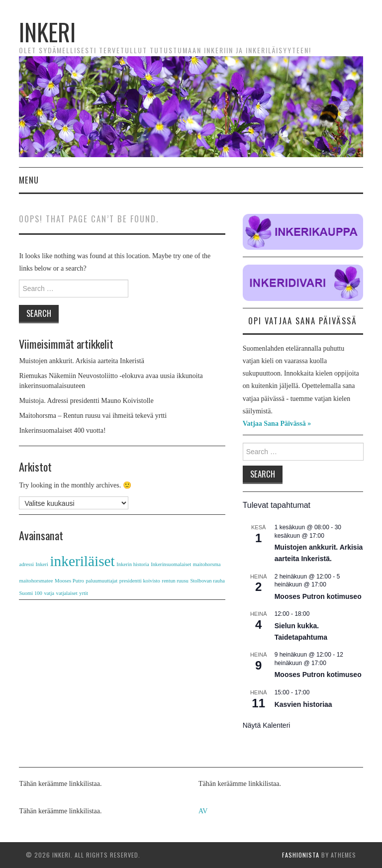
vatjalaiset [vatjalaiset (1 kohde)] (67, 593)
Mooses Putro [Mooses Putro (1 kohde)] (69, 581)
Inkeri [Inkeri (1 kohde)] (42, 564)
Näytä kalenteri (267, 725)
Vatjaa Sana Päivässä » (277, 424)
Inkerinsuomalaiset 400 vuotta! (62, 431)
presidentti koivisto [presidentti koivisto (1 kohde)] (140, 581)
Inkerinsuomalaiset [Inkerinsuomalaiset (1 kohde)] (171, 564)
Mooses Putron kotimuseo (318, 596)
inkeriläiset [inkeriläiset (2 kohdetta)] (82, 561)
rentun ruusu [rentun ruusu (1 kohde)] (175, 581)
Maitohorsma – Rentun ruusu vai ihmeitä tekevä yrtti (93, 416)
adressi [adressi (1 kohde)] (26, 564)
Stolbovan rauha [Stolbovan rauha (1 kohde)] (207, 581)
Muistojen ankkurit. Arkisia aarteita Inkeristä (82, 361)
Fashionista (301, 855)
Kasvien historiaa (303, 704)
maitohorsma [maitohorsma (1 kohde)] (207, 564)
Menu (29, 180)
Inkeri (47, 32)
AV (203, 811)
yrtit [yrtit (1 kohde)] (84, 593)
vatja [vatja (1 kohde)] (49, 593)
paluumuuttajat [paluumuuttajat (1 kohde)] (101, 581)
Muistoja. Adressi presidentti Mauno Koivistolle (86, 401)
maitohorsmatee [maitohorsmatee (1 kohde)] (36, 581)
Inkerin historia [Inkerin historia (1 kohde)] (133, 564)
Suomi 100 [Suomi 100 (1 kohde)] (30, 593)
